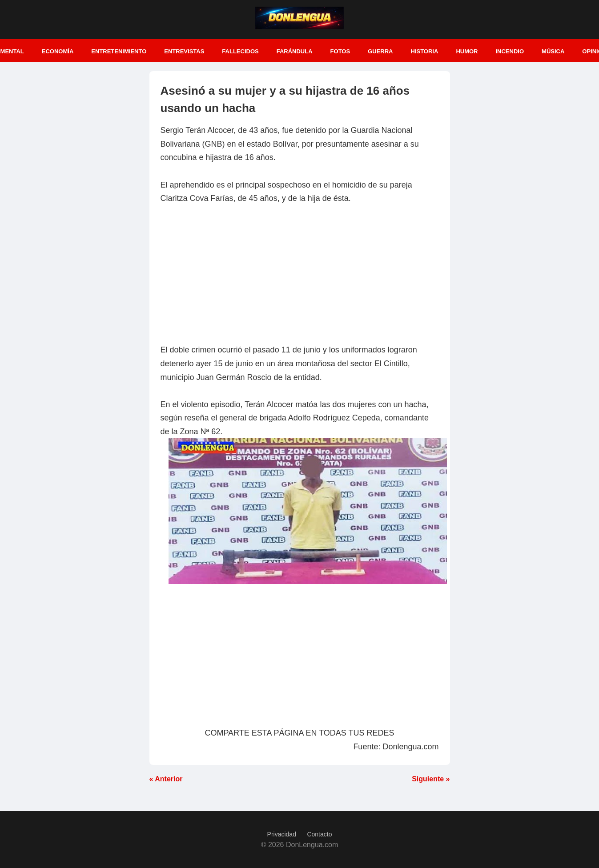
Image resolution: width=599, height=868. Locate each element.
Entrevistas (184, 51)
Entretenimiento (119, 51)
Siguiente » (431, 779)
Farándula (295, 51)
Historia (424, 51)
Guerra (380, 51)
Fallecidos (240, 51)
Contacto (319, 834)
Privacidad (282, 834)
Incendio (510, 51)
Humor (467, 51)
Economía (58, 51)
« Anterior (166, 779)
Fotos (340, 51)
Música (553, 51)
